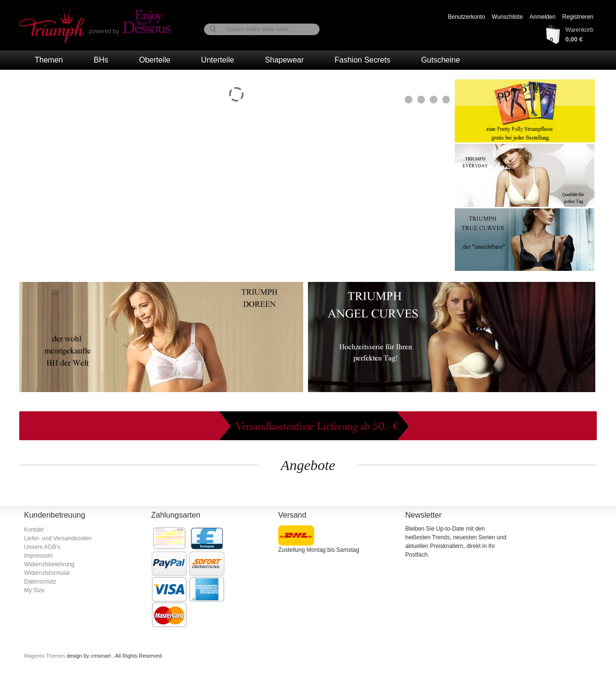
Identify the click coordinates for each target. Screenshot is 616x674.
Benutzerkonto (466, 17)
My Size (34, 590)
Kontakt (34, 530)
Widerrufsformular (47, 573)
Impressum (38, 556)
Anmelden (542, 17)
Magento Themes (45, 656)
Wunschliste (507, 17)
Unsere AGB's (42, 547)
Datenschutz (40, 582)
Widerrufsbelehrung (49, 564)
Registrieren (578, 17)
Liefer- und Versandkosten (58, 538)
